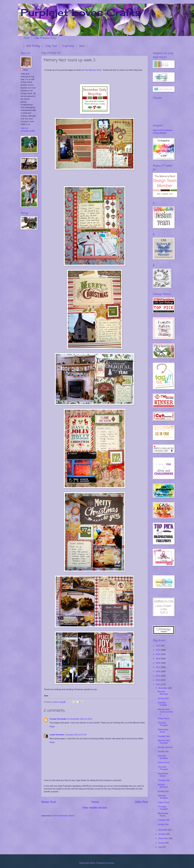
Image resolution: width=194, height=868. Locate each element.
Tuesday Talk (164, 736)
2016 (158, 671)
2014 (158, 680)
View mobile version (95, 808)
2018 (158, 663)
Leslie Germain (57, 735)
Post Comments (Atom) (64, 816)
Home (26, 38)
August (162, 843)
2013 (158, 684)
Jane (25, 70)
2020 (158, 654)
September (163, 838)
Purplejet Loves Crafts (81, 12)
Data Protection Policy (45, 38)
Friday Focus (164, 718)
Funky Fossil (51, 46)
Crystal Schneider (58, 719)
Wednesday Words (163, 731)
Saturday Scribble (162, 704)
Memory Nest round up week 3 (165, 712)
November (163, 830)
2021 (158, 650)
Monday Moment (165, 747)
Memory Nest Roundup (164, 742)
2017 (158, 667)
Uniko (82, 46)
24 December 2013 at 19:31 (80, 719)
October (162, 834)
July (160, 847)
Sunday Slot (163, 698)
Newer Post (48, 802)
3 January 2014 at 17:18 (76, 735)
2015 (158, 676)
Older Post (141, 802)
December (163, 688)
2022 (158, 646)
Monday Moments (163, 693)
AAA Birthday (33, 46)
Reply (52, 727)
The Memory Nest (93, 70)
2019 (158, 659)
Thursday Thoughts (163, 724)
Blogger (111, 863)
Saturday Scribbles (163, 757)
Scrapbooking (68, 46)
